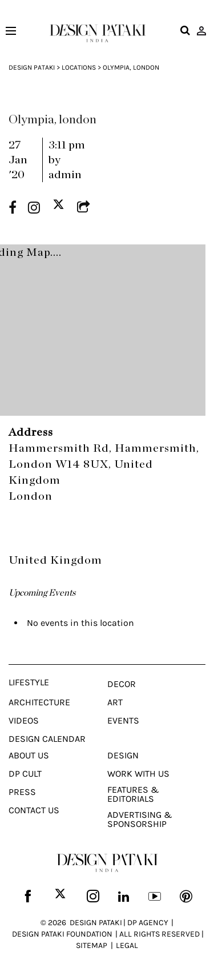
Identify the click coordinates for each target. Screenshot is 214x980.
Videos (24, 721)
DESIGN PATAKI (96, 923)
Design (123, 756)
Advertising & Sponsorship (140, 820)
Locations (79, 67)
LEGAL (127, 945)
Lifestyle (29, 682)
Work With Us (138, 774)
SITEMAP (92, 945)
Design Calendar (47, 739)
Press (22, 792)
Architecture (39, 702)
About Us (29, 756)
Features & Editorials (133, 794)
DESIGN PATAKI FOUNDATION (62, 934)
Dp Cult (25, 774)
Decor (122, 684)
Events (123, 721)
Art (115, 702)
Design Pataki (32, 67)
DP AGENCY (148, 923)
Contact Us (34, 810)
